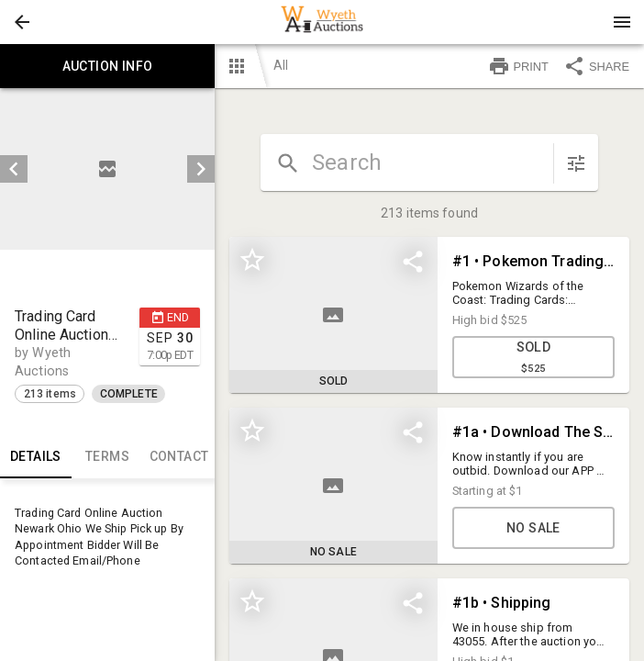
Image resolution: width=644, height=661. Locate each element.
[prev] (14, 169)
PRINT (518, 66)
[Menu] (622, 22)
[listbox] (107, 169)
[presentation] (322, 22)
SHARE (596, 66)
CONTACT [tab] (179, 456)
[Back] (22, 22)
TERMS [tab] (107, 456)
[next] (201, 169)
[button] (22, 22)
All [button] (281, 65)
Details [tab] (36, 456)
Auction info (107, 66)
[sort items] (576, 163)
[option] (107, 169)
